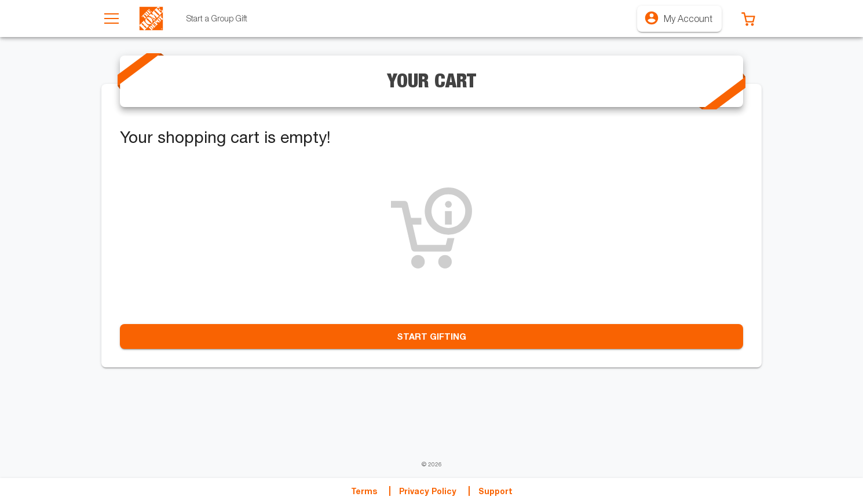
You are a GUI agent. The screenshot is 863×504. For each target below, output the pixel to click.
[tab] (217, 19)
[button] (748, 19)
